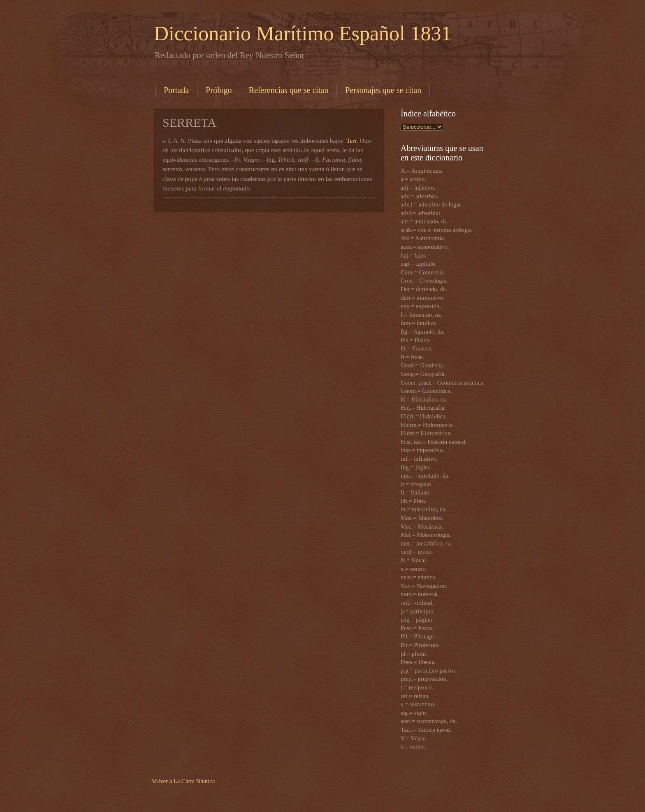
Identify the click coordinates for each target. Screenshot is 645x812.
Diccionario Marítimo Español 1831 (303, 33)
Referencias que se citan (288, 90)
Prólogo (219, 90)
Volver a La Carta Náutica (183, 781)
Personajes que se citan (383, 90)
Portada (176, 90)
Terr (352, 140)
